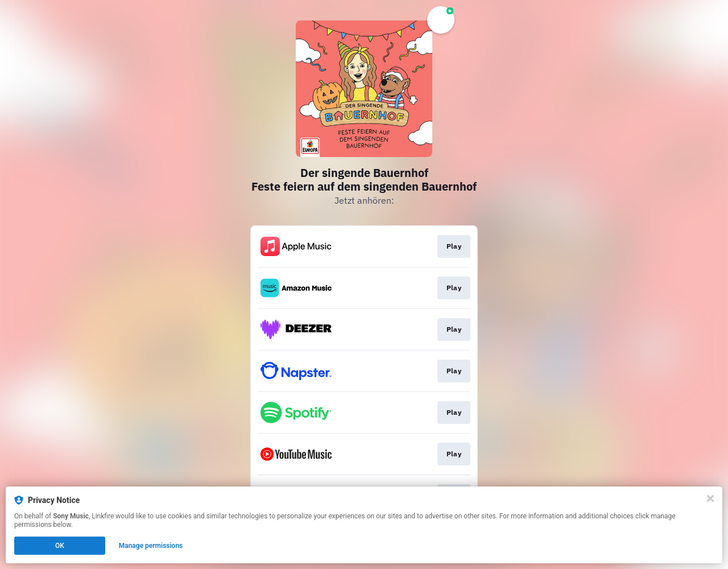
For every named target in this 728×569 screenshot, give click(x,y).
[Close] (710, 498)
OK (60, 546)
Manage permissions (151, 546)
